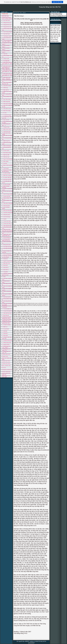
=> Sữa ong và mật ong (7, 104)
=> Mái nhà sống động (7, 210)
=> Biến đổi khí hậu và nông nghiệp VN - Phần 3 (7, 75)
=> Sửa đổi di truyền (6, 86)
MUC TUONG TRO (6, 365)
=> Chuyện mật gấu (6, 325)
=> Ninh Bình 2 (5, 267)
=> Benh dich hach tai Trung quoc (7, 307)
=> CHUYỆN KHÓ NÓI (7, 247)
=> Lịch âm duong (6, 217)
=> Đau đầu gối (5, 315)
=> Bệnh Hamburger (6, 146)
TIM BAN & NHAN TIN (7, 370)
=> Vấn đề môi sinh (6, 131)
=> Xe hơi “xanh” (6, 150)
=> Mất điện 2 (5, 333)
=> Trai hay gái (5, 168)
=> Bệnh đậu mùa (6, 263)
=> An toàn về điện (6, 184)
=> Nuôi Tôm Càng (6, 111)
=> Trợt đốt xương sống (7, 212)
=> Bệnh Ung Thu (6, 141)
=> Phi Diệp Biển (6, 61)
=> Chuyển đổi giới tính (7, 311)
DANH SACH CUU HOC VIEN (6, 376)
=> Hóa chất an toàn (6, 108)
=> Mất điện (5, 331)
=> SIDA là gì (5, 88)
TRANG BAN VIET (6, 354)
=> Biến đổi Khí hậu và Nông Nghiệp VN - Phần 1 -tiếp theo (7, 67)
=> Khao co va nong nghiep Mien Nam (6, 322)
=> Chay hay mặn (6, 215)
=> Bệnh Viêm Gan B (7, 129)
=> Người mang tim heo (7, 261)
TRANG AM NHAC (6, 363)
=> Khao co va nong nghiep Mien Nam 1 (6, 317)
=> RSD (4, 277)
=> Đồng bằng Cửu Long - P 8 (6, 350)
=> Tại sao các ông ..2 (7, 223)
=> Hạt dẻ (4, 219)
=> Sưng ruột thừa (6, 196)
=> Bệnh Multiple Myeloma (6, 187)
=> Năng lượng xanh (7, 342)
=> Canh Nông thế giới (7, 32)
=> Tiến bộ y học (6, 157)
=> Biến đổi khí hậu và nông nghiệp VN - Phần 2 (7, 71)
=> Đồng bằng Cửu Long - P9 (6, 352)
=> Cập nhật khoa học (7, 225)
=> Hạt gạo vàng (6, 127)
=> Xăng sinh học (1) (7, 23)
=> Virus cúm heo (6, 205)
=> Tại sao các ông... (7, 221)
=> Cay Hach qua (6, 34)
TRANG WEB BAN (6, 372)
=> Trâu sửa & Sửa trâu (7, 203)
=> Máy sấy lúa (5, 90)
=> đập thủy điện (6, 155)
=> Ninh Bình (5, 265)
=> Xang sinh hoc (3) (7, 27)
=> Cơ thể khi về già (6, 115)
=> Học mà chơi (5, 120)
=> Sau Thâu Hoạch (6, 99)
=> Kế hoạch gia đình (7, 180)
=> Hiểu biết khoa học (7, 313)
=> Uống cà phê (6, 58)
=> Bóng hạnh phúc (6, 245)
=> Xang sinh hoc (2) (7, 25)
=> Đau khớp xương (6, 153)
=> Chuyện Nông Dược (7, 340)
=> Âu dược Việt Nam (7, 177)
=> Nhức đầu (5, 335)
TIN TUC (4, 368)
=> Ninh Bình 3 (5, 270)
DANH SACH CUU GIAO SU (6, 374)
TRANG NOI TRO (6, 361)
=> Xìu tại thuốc (5, 329)
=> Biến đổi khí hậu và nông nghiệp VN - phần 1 (7, 64)
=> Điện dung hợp (6, 102)
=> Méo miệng (5, 161)
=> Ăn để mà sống (6, 173)
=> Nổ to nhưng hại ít (7, 254)
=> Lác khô (4, 163)
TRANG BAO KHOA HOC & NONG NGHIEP (7, 18)
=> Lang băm (5, 272)
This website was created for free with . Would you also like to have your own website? (33, 2)
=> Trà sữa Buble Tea (7, 309)
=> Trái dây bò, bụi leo (7, 36)
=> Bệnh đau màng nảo (7, 175)
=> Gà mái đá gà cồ (6, 237)
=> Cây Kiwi (5, 54)
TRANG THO (5, 356)
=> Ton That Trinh (6, 20)
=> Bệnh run (5, 327)
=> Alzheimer (5, 259)
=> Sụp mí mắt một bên (7, 159)
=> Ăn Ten (4, 113)
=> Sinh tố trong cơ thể (7, 194)
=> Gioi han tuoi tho (6, 297)
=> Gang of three (6, 345)
